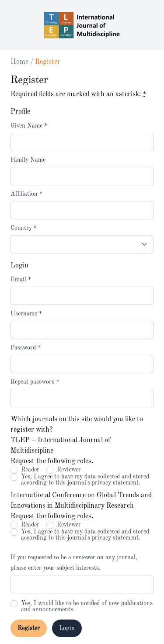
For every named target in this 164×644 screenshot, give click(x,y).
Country (24, 228)
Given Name (29, 126)
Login (67, 628)
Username (26, 314)
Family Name (28, 160)
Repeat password (35, 382)
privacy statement (115, 483)
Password (26, 348)
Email (21, 280)
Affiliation (26, 194)
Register (29, 628)
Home (20, 62)
